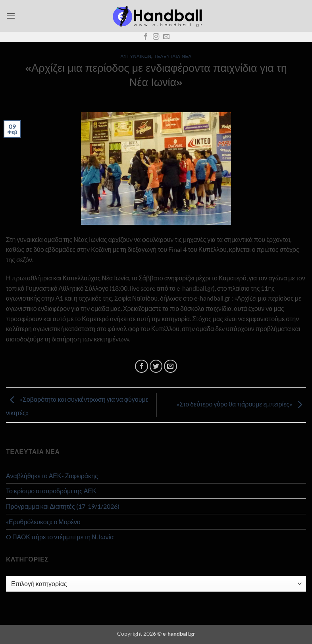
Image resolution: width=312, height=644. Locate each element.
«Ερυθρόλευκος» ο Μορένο (43, 522)
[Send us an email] (166, 37)
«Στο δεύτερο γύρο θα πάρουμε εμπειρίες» (241, 404)
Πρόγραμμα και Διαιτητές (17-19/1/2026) (63, 506)
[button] (11, 16)
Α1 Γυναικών (136, 56)
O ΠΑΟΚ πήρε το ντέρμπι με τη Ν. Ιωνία (60, 537)
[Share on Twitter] (156, 366)
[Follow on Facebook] (146, 37)
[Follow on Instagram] (156, 37)
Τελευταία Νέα (173, 56)
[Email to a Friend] (170, 366)
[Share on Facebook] (142, 366)
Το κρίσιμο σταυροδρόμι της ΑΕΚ (51, 491)
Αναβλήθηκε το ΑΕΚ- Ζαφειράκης (52, 476)
